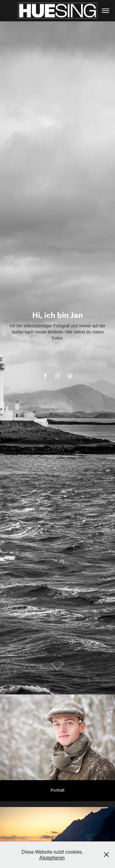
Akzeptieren (52, 857)
